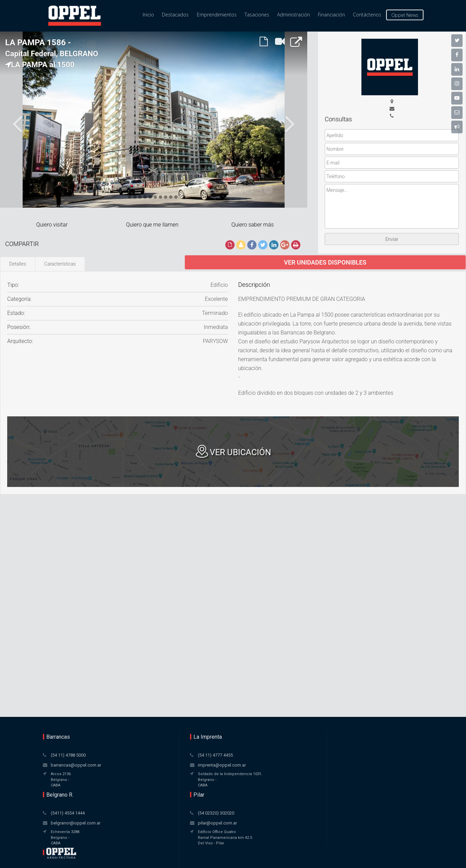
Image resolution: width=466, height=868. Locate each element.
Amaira (247, 859)
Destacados (175, 15)
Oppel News (405, 15)
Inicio (148, 15)
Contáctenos (367, 15)
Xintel (247, 852)
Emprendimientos (217, 15)
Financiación (331, 15)
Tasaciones (257, 15)
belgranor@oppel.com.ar (232, 765)
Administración (294, 15)
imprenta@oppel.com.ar (153, 765)
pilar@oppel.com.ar (305, 765)
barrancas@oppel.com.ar (76, 765)
